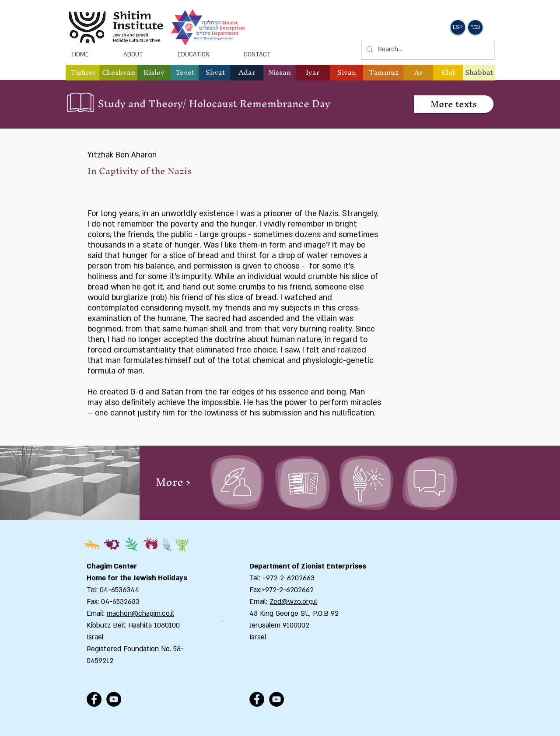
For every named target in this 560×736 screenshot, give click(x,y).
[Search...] (427, 50)
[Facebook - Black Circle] (94, 699)
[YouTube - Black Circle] (114, 699)
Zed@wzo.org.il (293, 602)
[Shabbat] (479, 73)
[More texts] (454, 104)
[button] (458, 27)
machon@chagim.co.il (140, 614)
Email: (259, 602)
